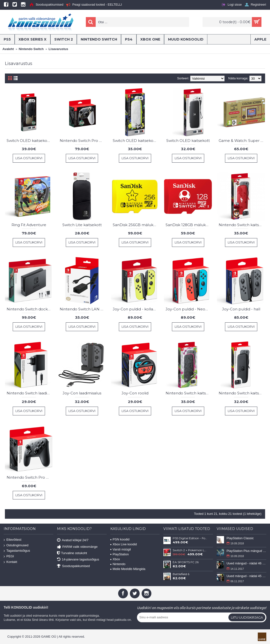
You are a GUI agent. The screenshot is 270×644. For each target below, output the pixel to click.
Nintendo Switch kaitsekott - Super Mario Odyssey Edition (242, 225)
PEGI (9, 556)
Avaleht (8, 49)
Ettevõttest (12, 540)
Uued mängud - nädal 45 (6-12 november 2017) (246, 576)
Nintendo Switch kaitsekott (242, 393)
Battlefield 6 (181, 574)
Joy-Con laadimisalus (82, 393)
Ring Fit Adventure (29, 225)
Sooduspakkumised (73, 566)
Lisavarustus (58, 49)
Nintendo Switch (31, 49)
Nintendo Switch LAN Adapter (83, 309)
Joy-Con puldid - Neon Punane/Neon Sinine (189, 309)
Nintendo (118, 564)
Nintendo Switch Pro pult (30, 477)
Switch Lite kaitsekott (82, 225)
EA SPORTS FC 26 (186, 562)
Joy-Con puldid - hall (241, 309)
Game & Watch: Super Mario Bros (242, 141)
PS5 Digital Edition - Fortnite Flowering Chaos (190, 538)
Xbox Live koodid (124, 544)
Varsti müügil (121, 549)
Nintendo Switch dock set (30, 309)
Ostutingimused (16, 545)
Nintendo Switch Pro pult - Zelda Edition (83, 141)
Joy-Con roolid (135, 393)
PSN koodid (120, 539)
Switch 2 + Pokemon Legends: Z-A (190, 550)
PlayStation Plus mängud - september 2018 (246, 551)
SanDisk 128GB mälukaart (189, 225)
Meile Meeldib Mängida (128, 569)
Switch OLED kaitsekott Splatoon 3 (136, 141)
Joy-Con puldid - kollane (135, 309)
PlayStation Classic (240, 538)
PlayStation (120, 554)
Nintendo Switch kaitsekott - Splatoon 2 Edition (189, 393)
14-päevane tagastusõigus (78, 560)
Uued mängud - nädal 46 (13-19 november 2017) (246, 563)
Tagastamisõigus (17, 551)
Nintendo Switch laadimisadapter (30, 393)
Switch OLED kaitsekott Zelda (30, 141)
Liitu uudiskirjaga (247, 617)
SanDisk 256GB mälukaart (136, 225)
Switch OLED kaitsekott (188, 141)
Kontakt (10, 562)
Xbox (115, 559)
